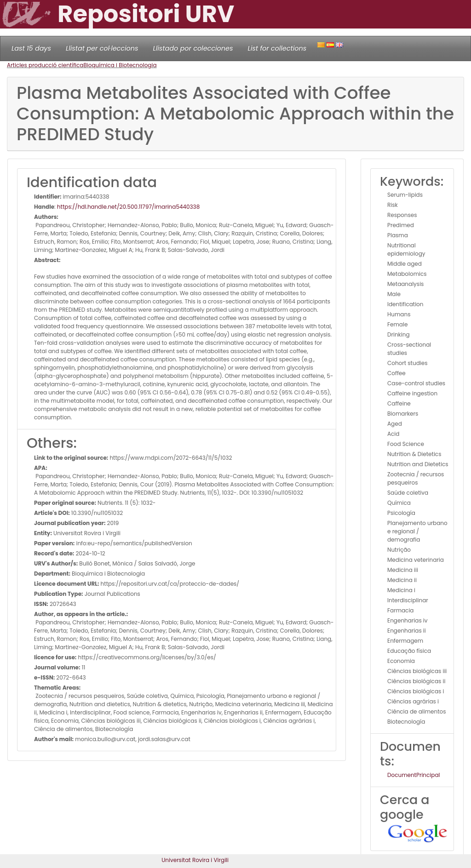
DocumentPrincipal (414, 775)
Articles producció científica (45, 65)
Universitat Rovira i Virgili (195, 860)
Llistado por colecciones (193, 48)
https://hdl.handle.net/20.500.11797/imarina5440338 (128, 207)
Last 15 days (31, 48)
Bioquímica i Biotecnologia (120, 65)
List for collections (277, 48)
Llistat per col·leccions (102, 48)
